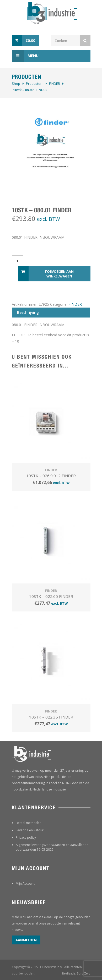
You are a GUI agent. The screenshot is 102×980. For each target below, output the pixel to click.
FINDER (55, 83)
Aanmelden (26, 940)
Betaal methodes (28, 823)
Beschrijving (28, 312)
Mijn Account (25, 884)
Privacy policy (26, 837)
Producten (34, 83)
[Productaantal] (17, 261)
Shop (16, 83)
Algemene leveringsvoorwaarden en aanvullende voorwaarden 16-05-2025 (52, 847)
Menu (25, 56)
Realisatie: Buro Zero (76, 973)
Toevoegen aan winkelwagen (59, 274)
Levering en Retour (30, 830)
